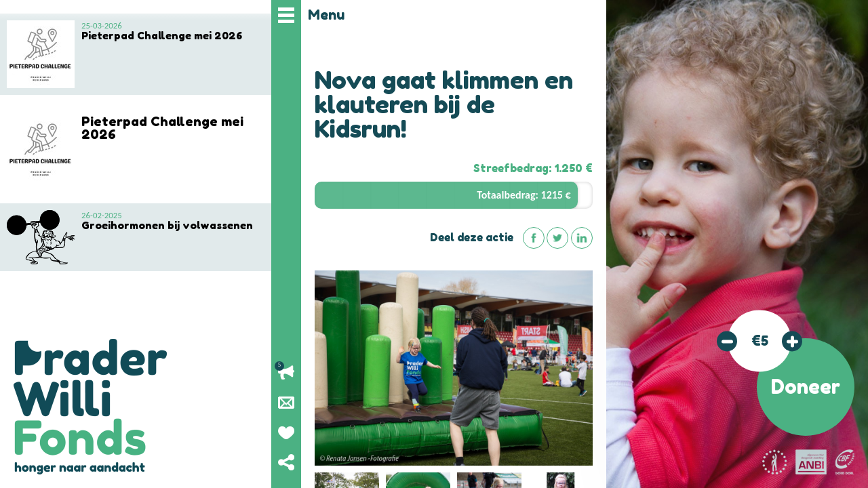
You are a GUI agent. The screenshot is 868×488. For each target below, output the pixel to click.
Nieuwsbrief (286, 403)
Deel (286, 462)
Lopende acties (286, 373)
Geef (286, 432)
